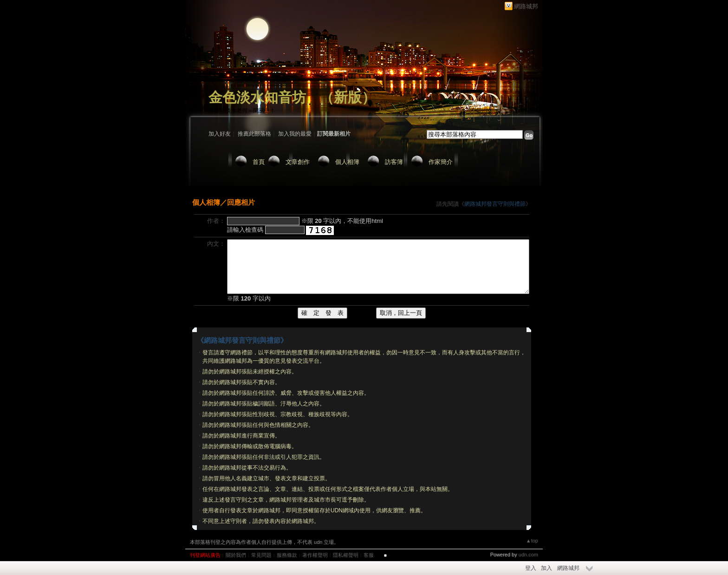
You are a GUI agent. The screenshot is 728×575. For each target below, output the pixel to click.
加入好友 (220, 134)
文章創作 (298, 162)
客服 (369, 555)
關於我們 (236, 555)
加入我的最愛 (295, 134)
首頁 (259, 162)
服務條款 (287, 555)
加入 (546, 568)
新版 (348, 97)
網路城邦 (526, 6)
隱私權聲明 (346, 555)
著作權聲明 (315, 555)
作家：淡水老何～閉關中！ (242, 111)
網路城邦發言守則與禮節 (495, 204)
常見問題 (261, 555)
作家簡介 (441, 162)
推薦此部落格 (254, 134)
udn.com (528, 555)
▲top (532, 541)
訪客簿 (394, 162)
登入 (531, 568)
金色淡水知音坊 (257, 97)
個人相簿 (347, 162)
